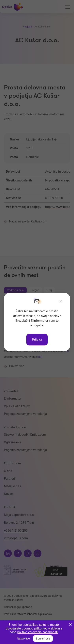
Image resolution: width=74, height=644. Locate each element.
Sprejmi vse (43, 639)
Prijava (37, 339)
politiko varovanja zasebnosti (38, 632)
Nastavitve (23, 639)
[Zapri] (61, 302)
